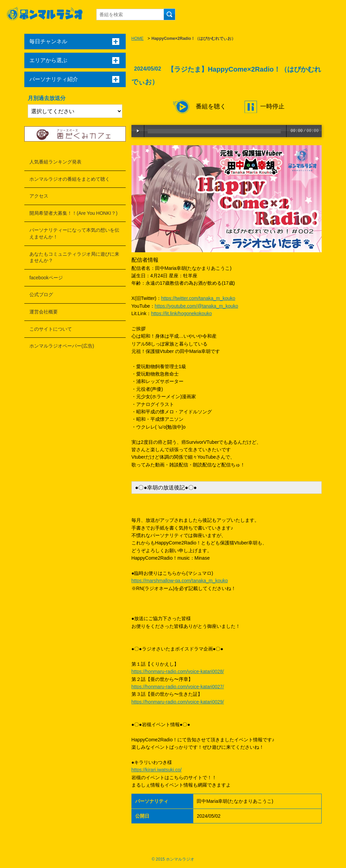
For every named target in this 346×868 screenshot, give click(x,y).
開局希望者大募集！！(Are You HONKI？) (73, 213)
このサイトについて (51, 329)
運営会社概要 (44, 312)
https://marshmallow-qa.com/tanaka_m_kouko (180, 581)
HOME (138, 39)
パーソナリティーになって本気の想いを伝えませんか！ (74, 233)
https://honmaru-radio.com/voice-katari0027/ (178, 687)
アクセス (39, 196)
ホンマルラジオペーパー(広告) (62, 346)
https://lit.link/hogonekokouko (181, 313)
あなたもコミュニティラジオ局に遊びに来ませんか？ (74, 257)
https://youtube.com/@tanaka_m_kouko (196, 306)
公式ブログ (41, 295)
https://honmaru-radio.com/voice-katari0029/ (178, 702)
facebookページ (46, 278)
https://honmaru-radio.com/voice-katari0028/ (178, 671)
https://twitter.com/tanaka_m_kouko (198, 298)
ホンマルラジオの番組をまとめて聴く (70, 179)
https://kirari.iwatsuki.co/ (157, 770)
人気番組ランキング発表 (55, 162)
